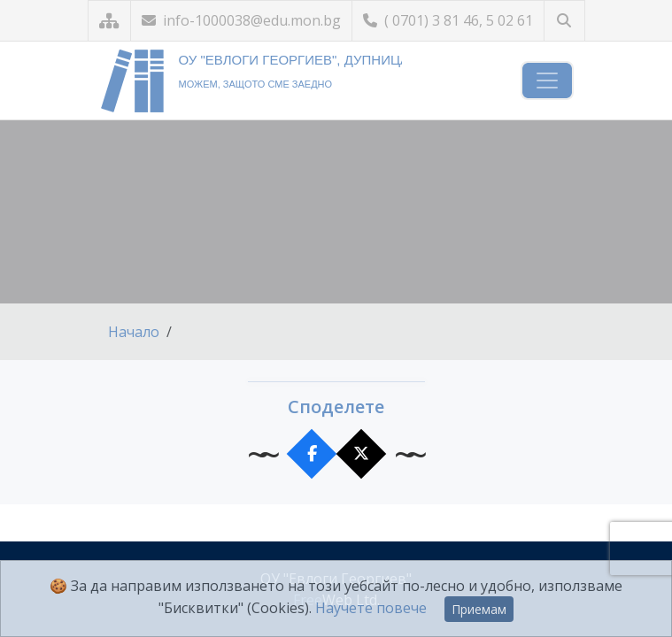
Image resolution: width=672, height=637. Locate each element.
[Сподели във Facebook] (311, 454)
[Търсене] (564, 21)
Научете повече (371, 608)
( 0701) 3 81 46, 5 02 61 (448, 20)
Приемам (479, 609)
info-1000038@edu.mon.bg (241, 20)
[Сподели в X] (361, 454)
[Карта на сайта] (109, 21)
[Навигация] (547, 81)
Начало (134, 332)
